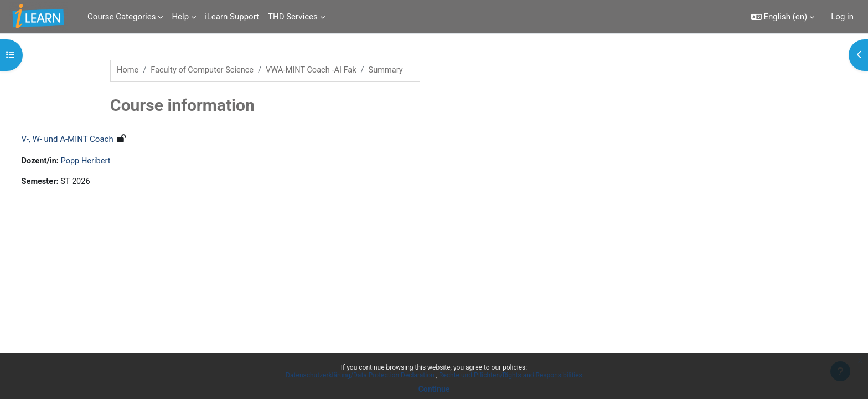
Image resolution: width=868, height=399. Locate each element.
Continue (434, 389)
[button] (783, 17)
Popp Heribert (108, 162)
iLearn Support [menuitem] (232, 17)
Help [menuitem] (180, 17)
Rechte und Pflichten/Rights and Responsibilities (511, 375)
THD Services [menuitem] (293, 17)
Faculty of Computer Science (205, 70)
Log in (842, 17)
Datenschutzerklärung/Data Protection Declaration (361, 375)
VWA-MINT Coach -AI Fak (316, 70)
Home (128, 70)
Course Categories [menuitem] (122, 17)
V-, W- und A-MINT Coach (88, 140)
